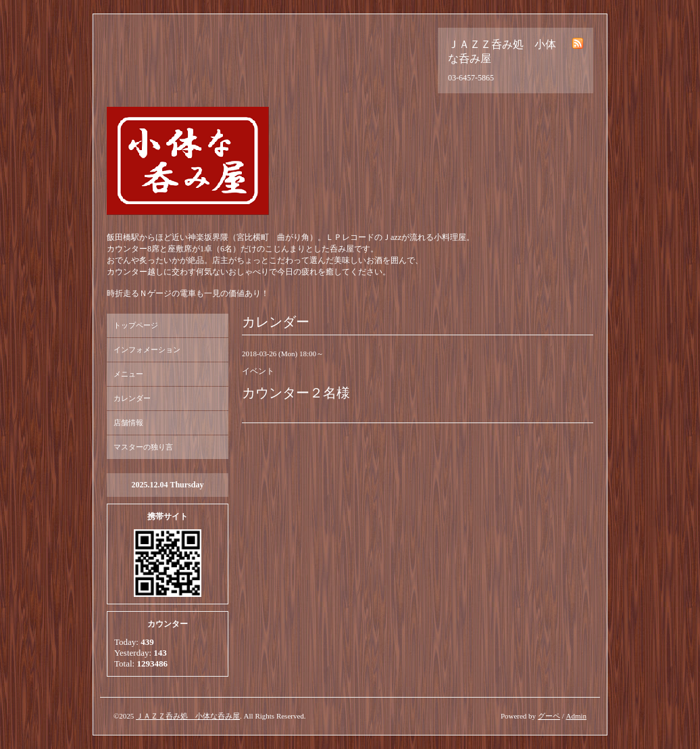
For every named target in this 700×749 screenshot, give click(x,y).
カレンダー (132, 398)
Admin (576, 716)
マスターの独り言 (143, 447)
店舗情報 (128, 422)
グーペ (549, 716)
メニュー (128, 374)
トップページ (136, 325)
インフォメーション (147, 349)
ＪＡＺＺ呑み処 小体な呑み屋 (188, 716)
